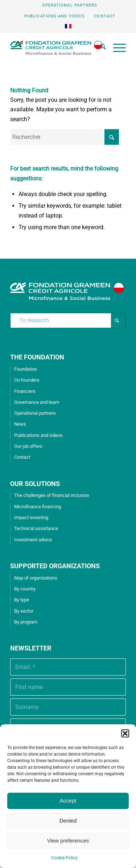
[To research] (68, 320)
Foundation (26, 369)
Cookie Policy (64, 858)
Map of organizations (36, 578)
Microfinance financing (38, 507)
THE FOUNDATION (37, 357)
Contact (105, 16)
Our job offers (28, 446)
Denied (68, 821)
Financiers (25, 391)
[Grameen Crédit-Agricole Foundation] (56, 48)
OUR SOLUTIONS (35, 484)
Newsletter (31, 648)
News (20, 424)
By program (26, 622)
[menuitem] (70, 5)
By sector (24, 611)
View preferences (68, 841)
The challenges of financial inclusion (52, 495)
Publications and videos (55, 16)
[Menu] (116, 48)
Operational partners (70, 5)
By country (25, 589)
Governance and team (37, 402)
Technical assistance (36, 528)
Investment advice (33, 540)
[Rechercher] (99, 48)
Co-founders (27, 380)
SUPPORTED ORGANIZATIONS (55, 566)
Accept (68, 801)
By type (22, 600)
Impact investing (31, 517)
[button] (125, 733)
